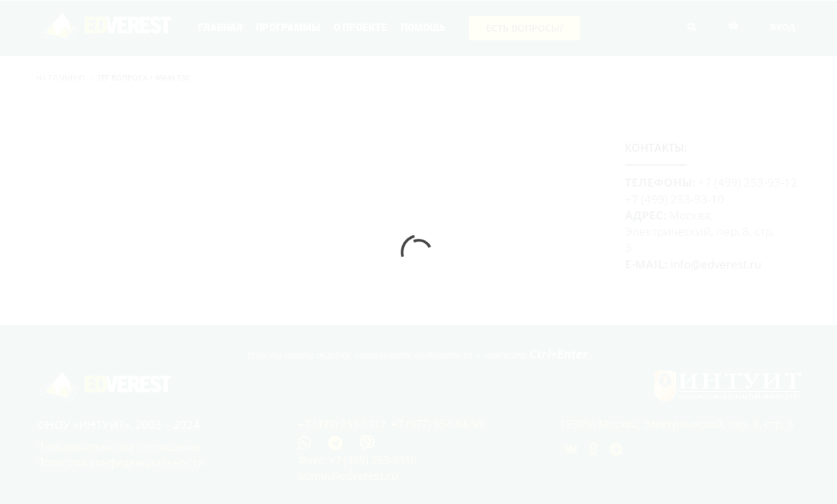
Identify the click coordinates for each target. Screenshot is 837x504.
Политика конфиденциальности (120, 462)
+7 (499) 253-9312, (345, 424)
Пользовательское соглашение (118, 447)
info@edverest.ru (716, 264)
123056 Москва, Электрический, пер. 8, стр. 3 (677, 424)
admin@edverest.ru (348, 476)
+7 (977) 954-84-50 (437, 424)
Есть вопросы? (525, 28)
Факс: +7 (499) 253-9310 (357, 460)
